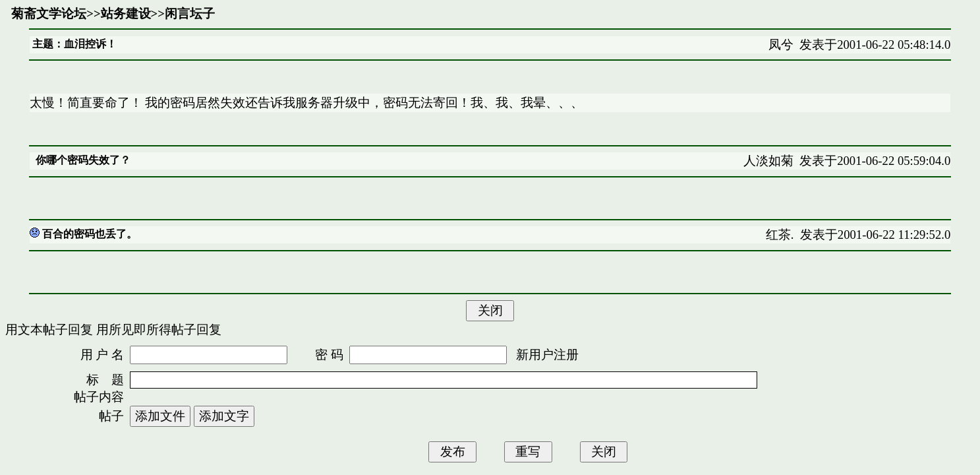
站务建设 (126, 14)
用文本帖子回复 (49, 330)
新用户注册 (547, 355)
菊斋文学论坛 (49, 14)
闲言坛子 (190, 14)
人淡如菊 (768, 161)
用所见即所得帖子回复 (159, 330)
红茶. (780, 235)
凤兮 (781, 45)
